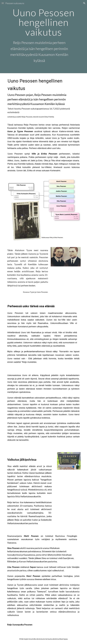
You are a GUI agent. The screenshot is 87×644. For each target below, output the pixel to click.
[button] (3, 3)
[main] (43, 37)
